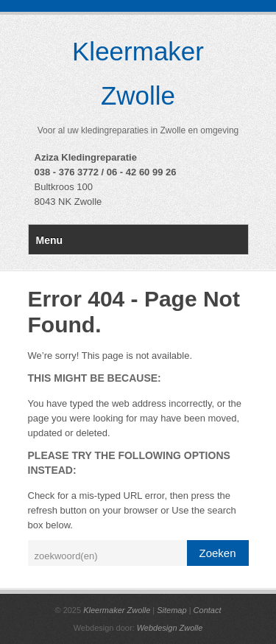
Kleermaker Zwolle (117, 610)
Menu (50, 240)
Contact (208, 610)
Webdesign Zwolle (170, 628)
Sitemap (171, 610)
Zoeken (217, 553)
